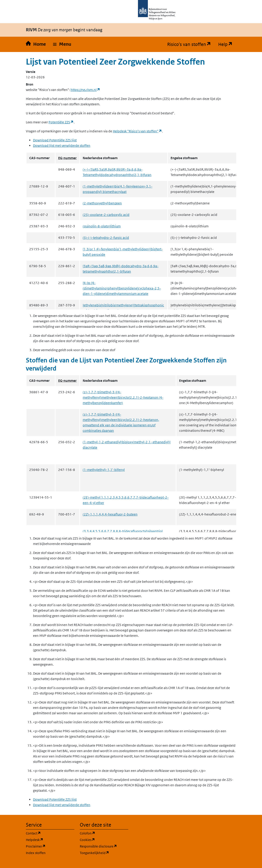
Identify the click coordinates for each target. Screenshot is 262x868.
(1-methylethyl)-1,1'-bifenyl (104, 470)
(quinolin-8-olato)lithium (102, 226)
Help (227, 44)
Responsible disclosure (104, 846)
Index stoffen (36, 853)
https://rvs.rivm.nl (85, 90)
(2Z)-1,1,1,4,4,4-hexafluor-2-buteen (110, 514)
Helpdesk (50, 840)
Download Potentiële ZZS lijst (55, 140)
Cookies (104, 840)
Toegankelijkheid (104, 853)
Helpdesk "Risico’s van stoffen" (137, 131)
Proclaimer (50, 846)
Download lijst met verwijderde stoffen (62, 146)
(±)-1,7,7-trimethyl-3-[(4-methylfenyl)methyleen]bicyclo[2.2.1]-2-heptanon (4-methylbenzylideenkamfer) (123, 397)
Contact (50, 833)
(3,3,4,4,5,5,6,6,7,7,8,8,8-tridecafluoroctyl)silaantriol (123, 531)
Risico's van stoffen (191, 44)
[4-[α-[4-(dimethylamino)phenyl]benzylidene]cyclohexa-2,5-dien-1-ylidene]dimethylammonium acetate (122, 288)
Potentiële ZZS (61, 122)
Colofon (104, 833)
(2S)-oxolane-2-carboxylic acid (106, 215)
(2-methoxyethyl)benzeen (102, 203)
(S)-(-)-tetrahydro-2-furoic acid (106, 238)
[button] (62, 44)
